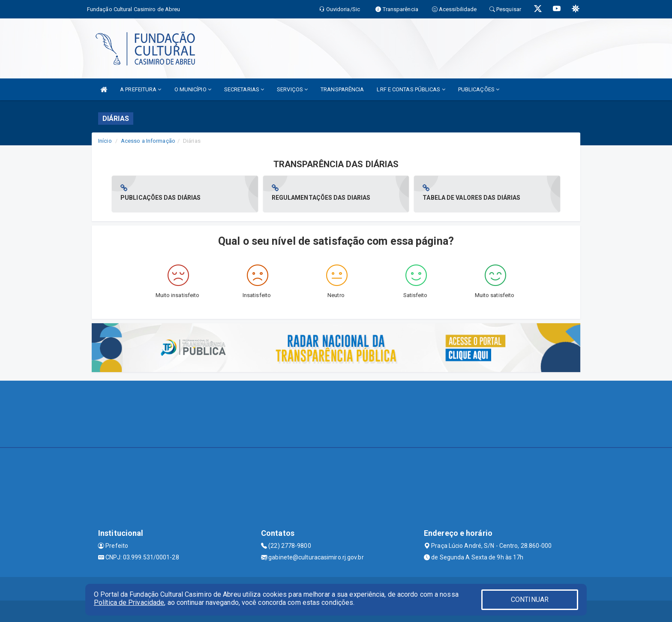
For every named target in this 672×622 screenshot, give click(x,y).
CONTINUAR (530, 599)
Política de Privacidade (129, 602)
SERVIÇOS (292, 89)
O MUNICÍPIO (193, 89)
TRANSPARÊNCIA (342, 89)
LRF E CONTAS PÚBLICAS (411, 89)
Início (105, 141)
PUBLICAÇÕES (479, 89)
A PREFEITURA (141, 89)
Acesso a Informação (148, 141)
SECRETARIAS (244, 89)
